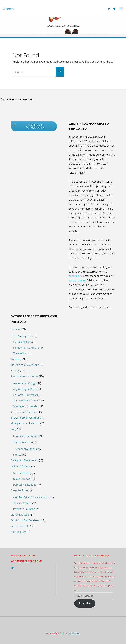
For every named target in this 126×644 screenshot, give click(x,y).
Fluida (62, 634)
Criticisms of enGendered (25, 520)
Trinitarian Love (19, 490)
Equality (15, 371)
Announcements (20, 526)
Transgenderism (23, 442)
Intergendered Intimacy (24, 412)
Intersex (18, 455)
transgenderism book (97, 276)
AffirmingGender (8, 9)
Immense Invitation (24, 509)
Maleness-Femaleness (26, 436)
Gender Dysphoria (26, 449)
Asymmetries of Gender (25, 376)
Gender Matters (23, 342)
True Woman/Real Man (26, 401)
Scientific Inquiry (22, 473)
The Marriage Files (24, 336)
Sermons (16, 329)
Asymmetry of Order (25, 389)
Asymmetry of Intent (25, 395)
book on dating (77, 280)
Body (14, 429)
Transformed (21, 353)
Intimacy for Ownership (26, 348)
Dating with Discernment (25, 460)
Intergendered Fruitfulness (26, 418)
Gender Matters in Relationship (31, 497)
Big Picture (17, 359)
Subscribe (85, 603)
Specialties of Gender (26, 406)
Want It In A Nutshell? (100, 249)
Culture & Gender (21, 466)
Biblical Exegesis (20, 515)
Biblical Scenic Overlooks (25, 365)
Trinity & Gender (23, 503)
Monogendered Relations (25, 423)
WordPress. (74, 634)
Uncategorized (19, 532)
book (81, 276)
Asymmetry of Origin (25, 383)
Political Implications (25, 485)
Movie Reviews (22, 479)
